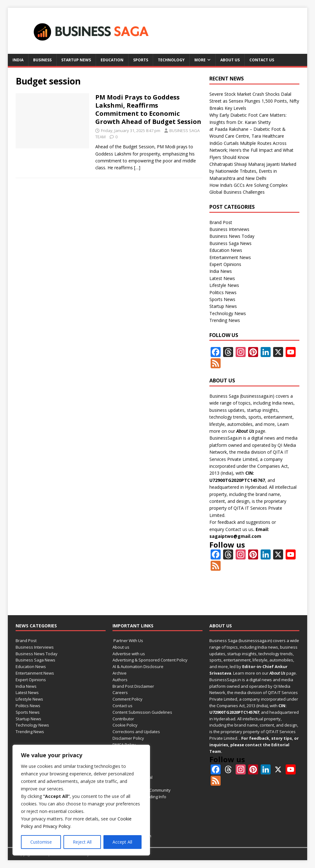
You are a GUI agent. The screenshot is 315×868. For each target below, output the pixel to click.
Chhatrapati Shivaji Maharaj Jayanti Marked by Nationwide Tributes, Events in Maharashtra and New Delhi (253, 171)
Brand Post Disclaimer (133, 686)
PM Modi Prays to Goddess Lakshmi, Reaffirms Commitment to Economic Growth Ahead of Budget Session (148, 109)
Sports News (222, 299)
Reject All (82, 842)
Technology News (228, 313)
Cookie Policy (125, 725)
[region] (81, 800)
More (200, 60)
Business (42, 60)
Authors (120, 680)
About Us (245, 431)
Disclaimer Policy (128, 738)
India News (221, 271)
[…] (137, 168)
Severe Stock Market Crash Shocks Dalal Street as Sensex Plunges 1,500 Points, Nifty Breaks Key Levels (254, 101)
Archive (120, 673)
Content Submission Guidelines (142, 712)
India (18, 60)
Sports (141, 60)
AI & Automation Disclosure (138, 666)
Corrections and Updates (136, 732)
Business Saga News (230, 243)
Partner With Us (128, 641)
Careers (120, 692)
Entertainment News (230, 257)
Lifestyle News (224, 285)
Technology (171, 60)
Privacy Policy (57, 826)
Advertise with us (129, 654)
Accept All (122, 842)
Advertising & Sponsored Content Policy (150, 660)
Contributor (123, 719)
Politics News (223, 292)
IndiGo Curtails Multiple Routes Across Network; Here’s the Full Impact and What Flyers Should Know (251, 150)
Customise (41, 842)
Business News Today (232, 236)
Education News (226, 250)
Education (112, 60)
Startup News (76, 60)
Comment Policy (127, 699)
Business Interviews (229, 229)
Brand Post (221, 222)
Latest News (222, 278)
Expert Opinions (225, 264)
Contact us (262, 60)
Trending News (225, 320)
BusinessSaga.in (226, 438)
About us (230, 60)
